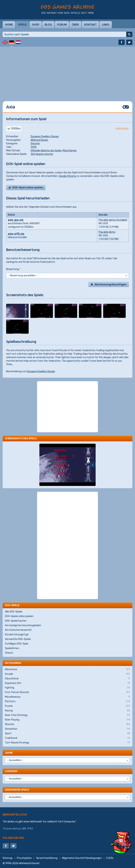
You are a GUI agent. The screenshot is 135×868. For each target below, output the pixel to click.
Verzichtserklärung (47, 858)
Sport (67, 734)
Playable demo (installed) (113, 220)
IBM (24, 829)
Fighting (67, 688)
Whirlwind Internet (29, 863)
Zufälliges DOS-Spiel (17, 644)
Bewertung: (14, 269)
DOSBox (16, 129)
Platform (67, 702)
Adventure (67, 669)
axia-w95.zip (16, 234)
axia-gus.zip (16, 220)
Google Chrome (67, 176)
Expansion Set (67, 683)
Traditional (67, 738)
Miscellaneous (67, 697)
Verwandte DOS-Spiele (18, 639)
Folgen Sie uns (13, 838)
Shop (36, 24)
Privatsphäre (24, 858)
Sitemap (8, 858)
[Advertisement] (67, 71)
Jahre (9, 753)
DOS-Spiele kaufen (16, 621)
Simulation (67, 729)
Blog (48, 24)
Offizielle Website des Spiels (46, 151)
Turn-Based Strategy (67, 743)
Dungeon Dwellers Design (45, 136)
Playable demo (107, 232)
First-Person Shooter (67, 692)
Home (9, 24)
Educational (67, 679)
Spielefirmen (12, 648)
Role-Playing (67, 720)
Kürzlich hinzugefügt (17, 635)
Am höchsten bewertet (18, 630)
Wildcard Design (39, 140)
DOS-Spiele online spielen (19, 616)
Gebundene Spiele (17, 790)
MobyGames (70, 151)
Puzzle (67, 706)
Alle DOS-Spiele (14, 612)
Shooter (35, 144)
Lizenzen (11, 771)
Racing (67, 711)
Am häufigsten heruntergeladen (23, 625)
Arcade (67, 674)
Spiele (22, 24)
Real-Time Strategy (67, 715)
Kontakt (90, 24)
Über (75, 24)
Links (106, 24)
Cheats (9, 653)
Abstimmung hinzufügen (110, 284)
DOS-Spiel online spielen (28, 188)
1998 (33, 147)
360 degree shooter (42, 154)
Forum (62, 24)
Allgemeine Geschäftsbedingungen (82, 858)
